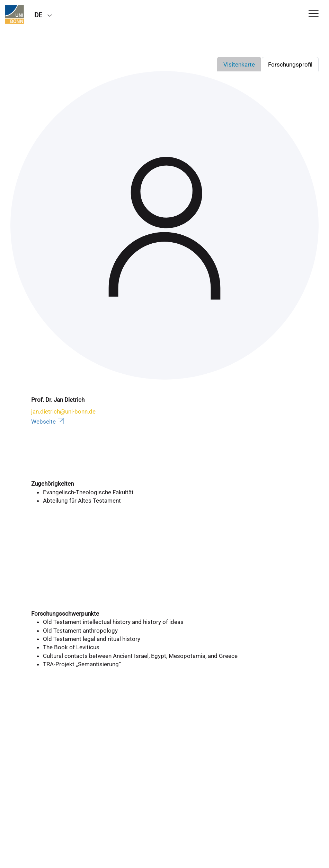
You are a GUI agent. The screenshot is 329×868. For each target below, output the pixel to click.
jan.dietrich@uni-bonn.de (63, 411)
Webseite (48, 422)
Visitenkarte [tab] (239, 64)
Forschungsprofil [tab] (290, 64)
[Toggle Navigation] (314, 14)
